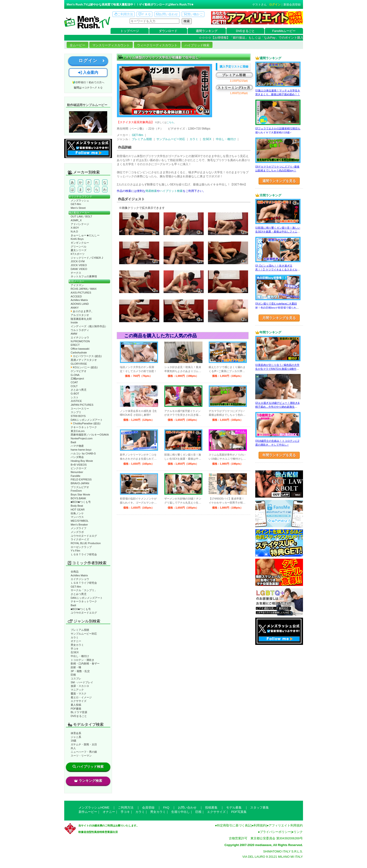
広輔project (77, 379)
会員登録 (148, 808)
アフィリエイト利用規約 (286, 825)
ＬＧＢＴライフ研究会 (84, 554)
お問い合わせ (167, 14)
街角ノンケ (77, 513)
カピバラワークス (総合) (86, 356)
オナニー (76, 641)
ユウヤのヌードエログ (84, 536)
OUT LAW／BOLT (81, 216)
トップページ (130, 31)
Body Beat (77, 506)
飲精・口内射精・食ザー (85, 663)
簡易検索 (151, 191)
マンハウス (77, 517)
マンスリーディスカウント (111, 45)
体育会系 (76, 733)
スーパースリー (80, 409)
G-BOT (75, 394)
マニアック (77, 690)
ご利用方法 (124, 14)
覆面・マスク (79, 694)
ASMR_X (76, 220)
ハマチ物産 (77, 446)
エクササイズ (79, 701)
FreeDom (76, 491)
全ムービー (77, 45)
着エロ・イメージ (81, 697)
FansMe (75, 476)
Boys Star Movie (80, 494)
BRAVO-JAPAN (80, 483)
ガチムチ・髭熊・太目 (84, 744)
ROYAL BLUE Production (86, 543)
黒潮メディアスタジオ (84, 360)
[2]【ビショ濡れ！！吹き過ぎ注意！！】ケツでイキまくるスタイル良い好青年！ (278, 270)
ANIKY (75, 308)
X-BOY (75, 228)
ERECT (75, 345)
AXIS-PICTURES (81, 293)
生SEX (75, 652)
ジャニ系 (76, 737)
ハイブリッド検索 (197, 45)
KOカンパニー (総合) (84, 367)
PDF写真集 (239, 812)
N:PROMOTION (80, 341)
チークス (76, 273)
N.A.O (74, 231)
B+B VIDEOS (79, 465)
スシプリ (76, 412)
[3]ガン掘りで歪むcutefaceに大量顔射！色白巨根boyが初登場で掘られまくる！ (277, 308)
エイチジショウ (80, 337)
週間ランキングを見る (279, 181)
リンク (298, 832)
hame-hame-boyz (81, 450)
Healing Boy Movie (82, 461)
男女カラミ (77, 645)
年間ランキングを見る (279, 455)
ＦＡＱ (145, 14)
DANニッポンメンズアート (87, 420)
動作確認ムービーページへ (88, 122)
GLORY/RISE (79, 364)
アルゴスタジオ (80, 315)
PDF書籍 (76, 709)
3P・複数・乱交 (80, 671)
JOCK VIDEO (79, 265)
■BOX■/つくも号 (81, 502)
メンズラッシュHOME (94, 808)
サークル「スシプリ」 (84, 590)
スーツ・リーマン (81, 756)
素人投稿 (76, 705)
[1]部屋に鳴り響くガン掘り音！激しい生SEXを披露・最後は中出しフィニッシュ (278, 232)
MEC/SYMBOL (80, 521)
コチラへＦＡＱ (93, 88)
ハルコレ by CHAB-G (83, 453)
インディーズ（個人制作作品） (89, 326)
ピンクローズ (79, 468)
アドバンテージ (80, 224)
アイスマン (77, 285)
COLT (74, 386)
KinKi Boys (77, 239)
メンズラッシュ (80, 200)
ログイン (275, 5)
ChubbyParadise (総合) (85, 423)
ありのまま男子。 (82, 311)
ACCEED (76, 296)
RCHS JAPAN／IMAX (84, 289)
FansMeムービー (284, 31)
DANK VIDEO (79, 269)
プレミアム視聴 (80, 630)
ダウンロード (168, 31)
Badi (73, 442)
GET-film (76, 204)
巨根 (73, 675)
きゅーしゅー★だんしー (85, 235)
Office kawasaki (80, 349)
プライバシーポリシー (275, 832)
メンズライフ (79, 528)
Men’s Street (78, 208)
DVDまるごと (245, 31)
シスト (75, 397)
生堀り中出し (181, 812)
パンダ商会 (77, 457)
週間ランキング (207, 31)
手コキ (75, 649)
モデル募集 (234, 808)
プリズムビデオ (80, 487)
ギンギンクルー (80, 243)
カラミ (75, 637)
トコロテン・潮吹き (82, 660)
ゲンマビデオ (79, 371)
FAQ (166, 808)
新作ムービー (88, 812)
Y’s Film (75, 551)
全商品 (75, 572)
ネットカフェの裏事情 (84, 276)
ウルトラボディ (80, 330)
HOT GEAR (78, 510)
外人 (73, 748)
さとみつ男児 (79, 390)
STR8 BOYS (78, 416)
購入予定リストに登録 (234, 67)
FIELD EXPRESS (81, 479)
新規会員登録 (292, 5)
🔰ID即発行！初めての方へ (88, 82)
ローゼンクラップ (81, 547)
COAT (74, 382)
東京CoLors (78, 431)
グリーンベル (79, 247)
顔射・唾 (76, 667)
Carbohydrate (79, 352)
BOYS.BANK (78, 498)
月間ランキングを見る (279, 318)
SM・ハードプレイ (82, 682)
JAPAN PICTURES (82, 405)
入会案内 (88, 72)
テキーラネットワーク (84, 427)
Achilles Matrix (79, 300)
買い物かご (193, 14)
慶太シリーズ (79, 250)
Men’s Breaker (79, 525)
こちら (170, 122)
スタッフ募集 (260, 808)
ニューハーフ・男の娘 (84, 752)
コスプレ (76, 679)
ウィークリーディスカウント (157, 45)
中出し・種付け (80, 656)
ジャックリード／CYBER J (87, 258)
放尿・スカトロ (80, 686)
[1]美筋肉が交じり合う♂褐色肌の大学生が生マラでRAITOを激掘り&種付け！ (277, 369)
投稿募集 (211, 808)
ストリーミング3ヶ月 (234, 88)
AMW (74, 334)
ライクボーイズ (80, 539)
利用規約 (260, 825)
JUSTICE (76, 401)
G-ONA (75, 375)
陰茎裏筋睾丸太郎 (81, 319)
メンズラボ (77, 532)
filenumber (77, 472)
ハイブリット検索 (171, 191)
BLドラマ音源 (79, 712)
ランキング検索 (88, 781)
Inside (74, 322)
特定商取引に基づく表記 (234, 825)
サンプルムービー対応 (84, 634)
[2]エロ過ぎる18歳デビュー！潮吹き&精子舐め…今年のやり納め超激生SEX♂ (277, 407)
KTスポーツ (78, 254)
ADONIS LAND (80, 304)
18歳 (73, 741)
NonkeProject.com (82, 438)
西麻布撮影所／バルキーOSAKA (90, 435)
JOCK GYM (78, 261)
